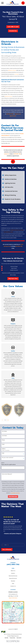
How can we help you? (7, 474)
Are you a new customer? (8, 458)
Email (3, 444)
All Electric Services (12, 70)
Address (4, 449)
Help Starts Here (13, 279)
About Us (13, 571)
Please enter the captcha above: (9, 465)
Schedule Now (13, 31)
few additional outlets (8, 232)
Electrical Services (13, 576)
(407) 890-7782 (13, 564)
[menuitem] (6, 638)
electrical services (8, 96)
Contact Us (13, 586)
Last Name (4, 436)
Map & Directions (13, 598)
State (3, 453)
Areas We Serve (13, 578)
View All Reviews (7, 550)
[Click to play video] (13, 162)
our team (17, 74)
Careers (13, 573)
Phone (3, 440)
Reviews (13, 581)
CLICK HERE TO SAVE (13, 27)
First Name (4, 431)
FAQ (13, 583)
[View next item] (8, 420)
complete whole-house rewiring (17, 230)
